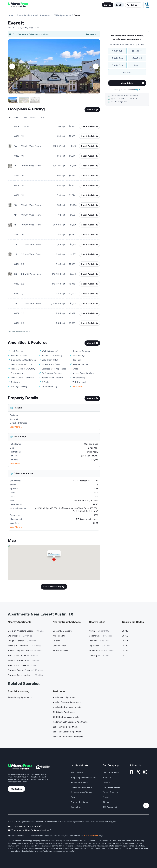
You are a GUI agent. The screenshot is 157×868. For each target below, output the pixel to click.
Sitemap (106, 802)
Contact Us (76, 807)
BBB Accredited (110, 807)
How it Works (77, 773)
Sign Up (108, 5)
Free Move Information (81, 787)
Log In (119, 5)
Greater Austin (23, 15)
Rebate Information (79, 782)
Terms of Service (110, 792)
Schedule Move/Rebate (81, 792)
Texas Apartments (111, 773)
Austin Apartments (42, 15)
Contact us (16, 789)
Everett (16, 23)
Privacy (106, 797)
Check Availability (89, 126)
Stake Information (91, 835)
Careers (106, 782)
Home (11, 15)
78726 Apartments (62, 15)
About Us (107, 777)
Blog (73, 797)
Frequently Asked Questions (84, 777)
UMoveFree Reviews (112, 787)
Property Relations (79, 802)
